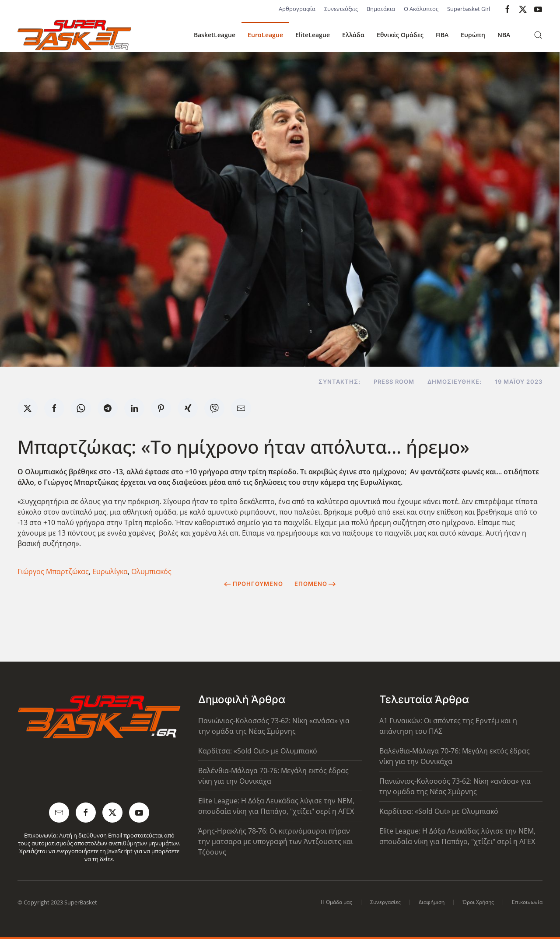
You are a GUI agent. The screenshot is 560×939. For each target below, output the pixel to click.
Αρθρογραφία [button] (297, 9)
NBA (504, 35)
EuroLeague (265, 35)
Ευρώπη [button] (473, 35)
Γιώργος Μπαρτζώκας (53, 571)
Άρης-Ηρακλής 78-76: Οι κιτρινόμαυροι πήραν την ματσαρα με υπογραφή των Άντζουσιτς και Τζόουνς (276, 841)
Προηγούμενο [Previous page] (254, 584)
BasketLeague (215, 35)
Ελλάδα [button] (353, 35)
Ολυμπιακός (151, 571)
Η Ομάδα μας (336, 902)
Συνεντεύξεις (341, 9)
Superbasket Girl (469, 9)
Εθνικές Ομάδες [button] (400, 35)
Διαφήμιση (432, 902)
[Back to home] (74, 35)
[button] (538, 35)
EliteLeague (313, 35)
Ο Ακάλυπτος (421, 9)
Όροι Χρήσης (478, 902)
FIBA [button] (442, 35)
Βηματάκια (381, 9)
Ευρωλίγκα (110, 571)
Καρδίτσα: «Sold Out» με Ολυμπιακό (258, 751)
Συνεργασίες (385, 902)
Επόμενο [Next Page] (315, 584)
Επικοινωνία (527, 902)
